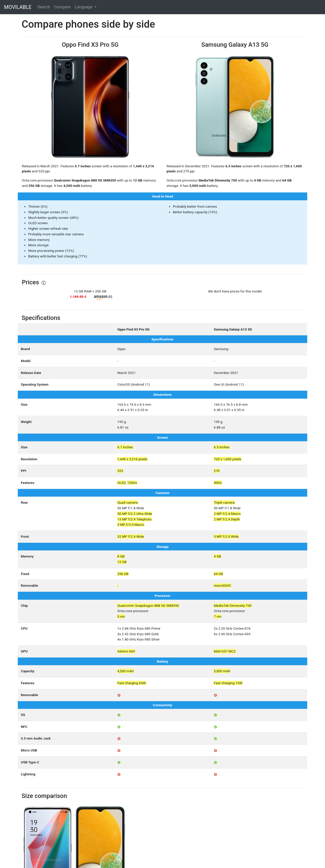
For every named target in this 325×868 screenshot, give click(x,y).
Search (44, 7)
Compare (62, 7)
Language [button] (84, 7)
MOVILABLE (18, 7)
